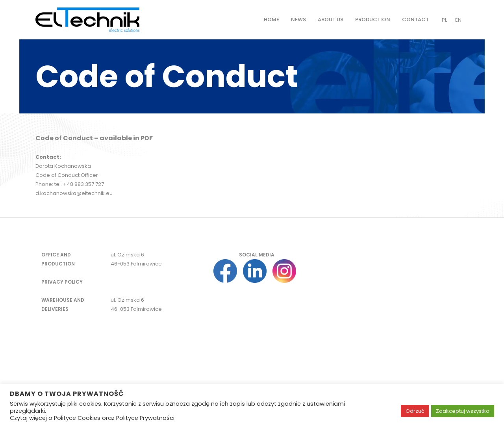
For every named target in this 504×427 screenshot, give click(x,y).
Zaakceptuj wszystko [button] (463, 411)
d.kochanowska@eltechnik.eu (74, 193)
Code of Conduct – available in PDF (94, 138)
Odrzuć (415, 411)
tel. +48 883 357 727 (79, 184)
